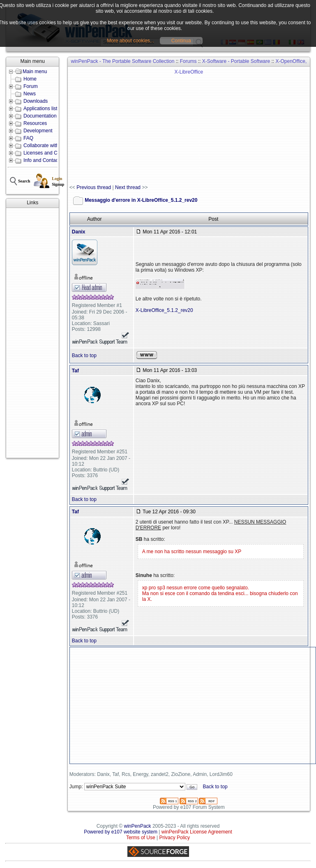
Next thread (128, 187)
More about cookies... (130, 41)
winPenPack (138, 826)
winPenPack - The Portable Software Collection (122, 61)
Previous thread (94, 187)
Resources (35, 123)
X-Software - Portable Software (236, 61)
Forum (31, 86)
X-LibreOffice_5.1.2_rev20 (164, 310)
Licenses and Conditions (50, 153)
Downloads (36, 101)
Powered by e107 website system (121, 832)
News (30, 94)
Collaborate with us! (45, 145)
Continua (181, 41)
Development (38, 131)
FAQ (28, 138)
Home (30, 79)
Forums (188, 61)
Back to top (84, 356)
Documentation (40, 116)
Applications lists (42, 108)
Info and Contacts (43, 160)
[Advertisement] (32, 333)
